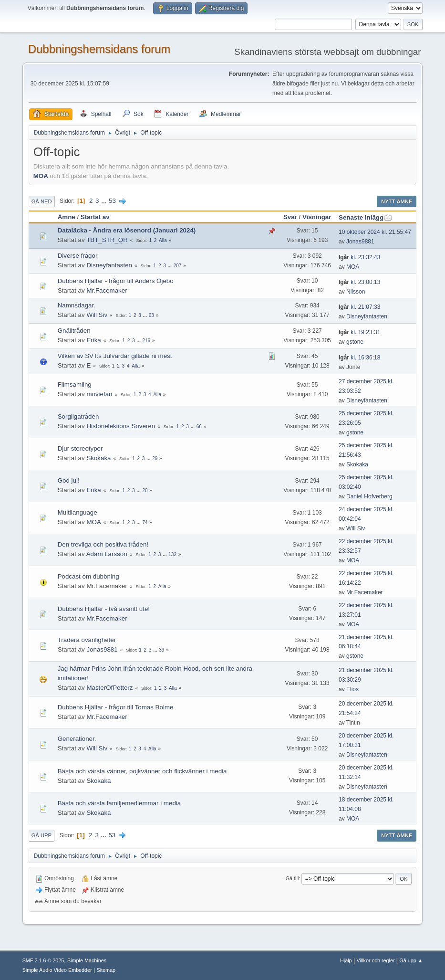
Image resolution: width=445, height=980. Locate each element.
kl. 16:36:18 (359, 358)
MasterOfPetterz (109, 688)
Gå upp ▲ (411, 960)
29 (155, 458)
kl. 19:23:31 (359, 332)
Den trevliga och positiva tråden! (103, 544)
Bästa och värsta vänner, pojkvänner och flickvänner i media (142, 771)
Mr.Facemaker (107, 290)
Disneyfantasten (109, 265)
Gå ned (42, 201)
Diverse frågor (78, 256)
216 (146, 341)
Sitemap (106, 970)
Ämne (67, 217)
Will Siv (97, 315)
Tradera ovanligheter (87, 640)
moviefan (99, 394)
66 (199, 427)
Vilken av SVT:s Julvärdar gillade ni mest (115, 356)
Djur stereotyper (80, 448)
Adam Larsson (107, 554)
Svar (290, 217)
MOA (41, 176)
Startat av (95, 217)
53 (112, 201)
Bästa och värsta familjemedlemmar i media (119, 803)
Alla (163, 240)
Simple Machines (87, 960)
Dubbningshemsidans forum (99, 49)
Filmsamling (75, 385)
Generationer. (77, 739)
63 (151, 315)
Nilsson (356, 292)
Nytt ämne (397, 201)
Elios (352, 689)
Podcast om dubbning (88, 576)
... (105, 201)
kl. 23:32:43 (359, 257)
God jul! (69, 480)
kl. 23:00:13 (359, 282)
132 (172, 554)
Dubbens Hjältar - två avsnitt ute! (104, 609)
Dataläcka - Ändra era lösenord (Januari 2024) (127, 230)
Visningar (317, 217)
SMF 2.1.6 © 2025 (43, 960)
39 (161, 650)
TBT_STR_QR (107, 240)
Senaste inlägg (365, 217)
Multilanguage (78, 512)
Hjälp (346, 960)
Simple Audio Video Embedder (57, 970)
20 (145, 490)
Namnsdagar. (77, 305)
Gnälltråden (74, 331)
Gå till (292, 878)
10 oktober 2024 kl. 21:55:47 (375, 232)
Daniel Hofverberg (369, 496)
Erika (93, 340)
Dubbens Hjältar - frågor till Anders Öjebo (116, 281)
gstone (355, 342)
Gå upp (41, 835)
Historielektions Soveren (121, 426)
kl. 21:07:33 (359, 307)
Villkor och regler (375, 960)
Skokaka (98, 458)
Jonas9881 (360, 242)
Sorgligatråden (78, 416)
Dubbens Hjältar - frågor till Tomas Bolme (116, 707)
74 (145, 522)
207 (178, 266)
